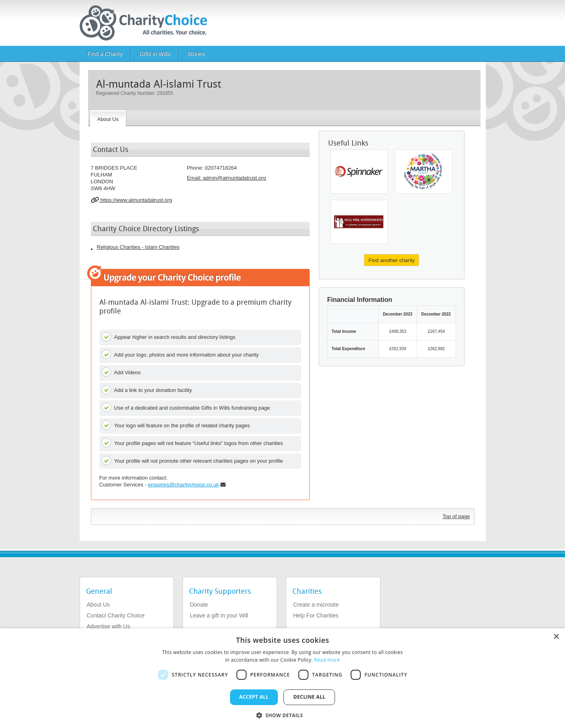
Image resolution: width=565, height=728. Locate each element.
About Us (99, 605)
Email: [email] (227, 178)
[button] (283, 715)
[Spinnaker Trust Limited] (359, 172)
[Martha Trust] (424, 172)
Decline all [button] (309, 697)
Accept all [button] (254, 697)
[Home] (147, 23)
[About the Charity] (108, 118)
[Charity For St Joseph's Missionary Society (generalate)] (359, 222)
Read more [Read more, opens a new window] (327, 660)
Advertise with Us (109, 626)
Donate (199, 605)
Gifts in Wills (155, 54)
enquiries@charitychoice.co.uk (184, 485)
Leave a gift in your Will (219, 615)
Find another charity (391, 260)
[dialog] (282, 678)
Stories (196, 54)
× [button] (556, 637)
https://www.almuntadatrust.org (131, 200)
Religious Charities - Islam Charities (138, 247)
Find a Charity (105, 54)
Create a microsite (316, 605)
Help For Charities (316, 615)
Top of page (456, 516)
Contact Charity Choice (116, 615)
